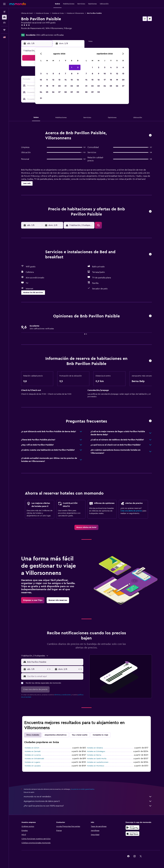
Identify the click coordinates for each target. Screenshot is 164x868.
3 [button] (41, 74)
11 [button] (47, 80)
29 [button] (72, 92)
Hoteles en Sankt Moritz (97, 759)
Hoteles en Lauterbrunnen (98, 762)
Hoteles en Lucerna (33, 755)
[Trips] (4, 30)
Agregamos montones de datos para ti (88, 801)
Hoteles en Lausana (33, 766)
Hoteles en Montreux (96, 766)
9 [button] (78, 74)
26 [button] (53, 92)
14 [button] (66, 80)
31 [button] (41, 98)
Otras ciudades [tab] (33, 735)
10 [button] (41, 80)
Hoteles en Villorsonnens (75, 13)
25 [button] (47, 92)
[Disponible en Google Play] (132, 827)
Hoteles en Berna (94, 755)
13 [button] (59, 80)
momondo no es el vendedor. (88, 797)
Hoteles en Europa (42, 13)
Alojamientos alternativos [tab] (56, 735)
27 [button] (59, 92)
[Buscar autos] (4, 23)
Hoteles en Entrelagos (96, 751)
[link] (86, 527)
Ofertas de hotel (27, 13)
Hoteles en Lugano (32, 762)
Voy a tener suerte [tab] (80, 735)
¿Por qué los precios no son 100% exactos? (88, 806)
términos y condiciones (63, 695)
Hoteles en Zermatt (33, 751)
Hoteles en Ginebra (95, 748)
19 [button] (53, 86)
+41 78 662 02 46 (29, 31)
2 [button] (78, 67)
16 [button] (78, 80)
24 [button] (41, 92)
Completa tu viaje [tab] (100, 735)
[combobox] (55, 662)
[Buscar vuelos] (4, 12)
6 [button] (59, 74)
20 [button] (59, 86)
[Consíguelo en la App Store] (132, 834)
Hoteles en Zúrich (32, 748)
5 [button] (53, 74)
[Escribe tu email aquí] (55, 676)
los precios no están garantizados (83, 789)
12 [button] (53, 80)
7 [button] (65, 74)
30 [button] (78, 92)
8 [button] (72, 74)
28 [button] (65, 92)
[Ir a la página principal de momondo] (18, 4)
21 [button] (66, 86)
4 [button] (47, 74)
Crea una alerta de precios (131, 511)
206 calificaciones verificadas (50, 35)
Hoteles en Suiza (58, 13)
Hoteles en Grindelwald (34, 759)
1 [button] (72, 67)
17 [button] (41, 86)
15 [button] (72, 80)
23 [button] (78, 86)
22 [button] (72, 86)
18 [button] (47, 86)
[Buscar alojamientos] (4, 17)
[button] (4, 4)
